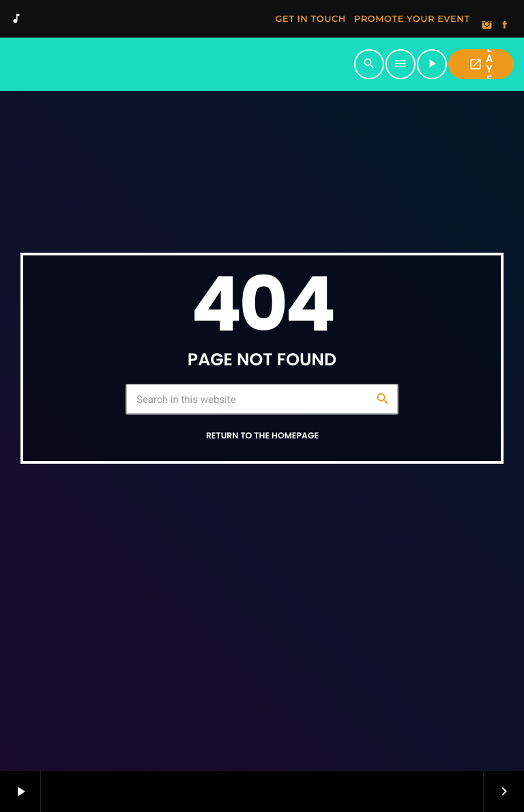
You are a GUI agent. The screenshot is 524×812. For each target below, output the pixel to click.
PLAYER (481, 64)
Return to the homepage (262, 436)
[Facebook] (505, 26)
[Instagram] (487, 26)
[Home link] (181, 64)
